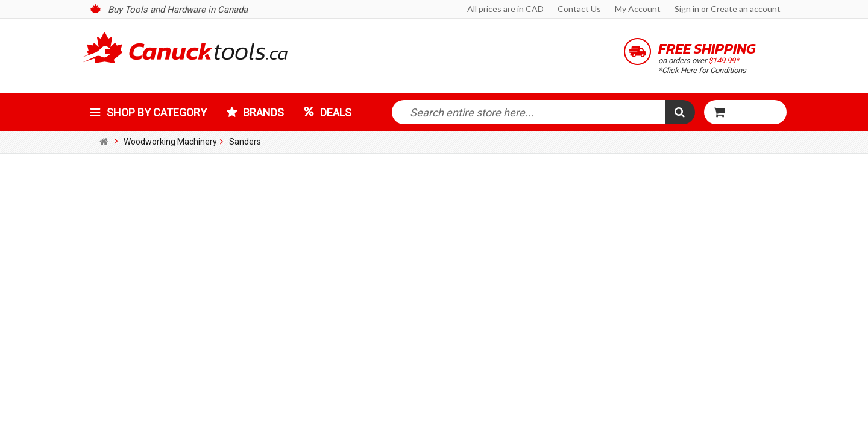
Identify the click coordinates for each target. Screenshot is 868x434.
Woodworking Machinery (170, 142)
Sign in (687, 9)
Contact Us (579, 9)
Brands (263, 112)
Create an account (746, 9)
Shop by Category (157, 112)
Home (105, 142)
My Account (638, 9)
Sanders (245, 142)
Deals (336, 112)
